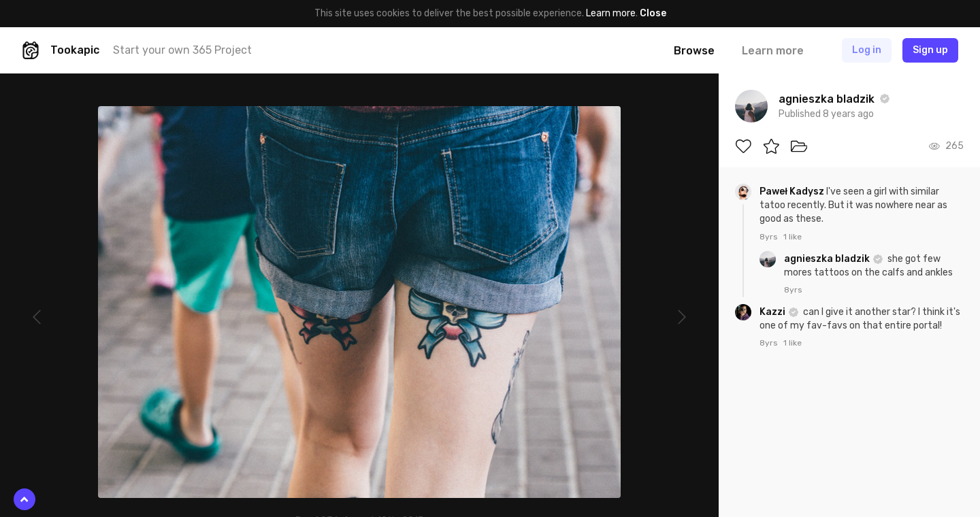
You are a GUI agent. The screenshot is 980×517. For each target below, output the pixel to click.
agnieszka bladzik (828, 259)
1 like (793, 237)
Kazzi (773, 312)
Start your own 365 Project (182, 50)
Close (653, 13)
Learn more (611, 13)
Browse (694, 51)
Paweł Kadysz (793, 191)
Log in (867, 50)
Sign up (930, 50)
